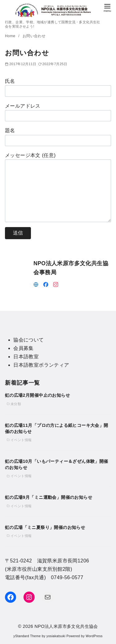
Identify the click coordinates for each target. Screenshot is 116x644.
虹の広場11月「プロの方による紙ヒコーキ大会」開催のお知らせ (57, 428)
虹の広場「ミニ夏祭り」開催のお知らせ (45, 527)
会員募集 (24, 348)
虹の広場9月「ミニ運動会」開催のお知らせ (49, 497)
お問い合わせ (34, 36)
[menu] (107, 7)
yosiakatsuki (56, 636)
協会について (28, 340)
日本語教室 (26, 357)
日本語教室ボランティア (41, 365)
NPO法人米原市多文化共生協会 (66, 626)
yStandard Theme (27, 636)
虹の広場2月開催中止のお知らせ (37, 395)
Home (11, 36)
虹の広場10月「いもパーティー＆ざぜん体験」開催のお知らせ (57, 464)
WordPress (94, 636)
